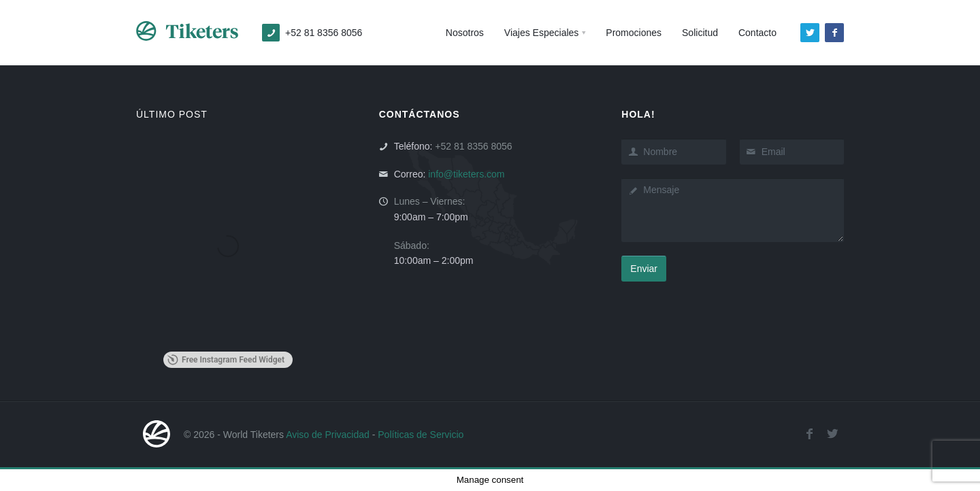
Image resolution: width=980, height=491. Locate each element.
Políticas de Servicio (421, 435)
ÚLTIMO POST (172, 114)
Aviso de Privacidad (328, 435)
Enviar (644, 269)
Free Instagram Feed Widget (226, 360)
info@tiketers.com (466, 174)
